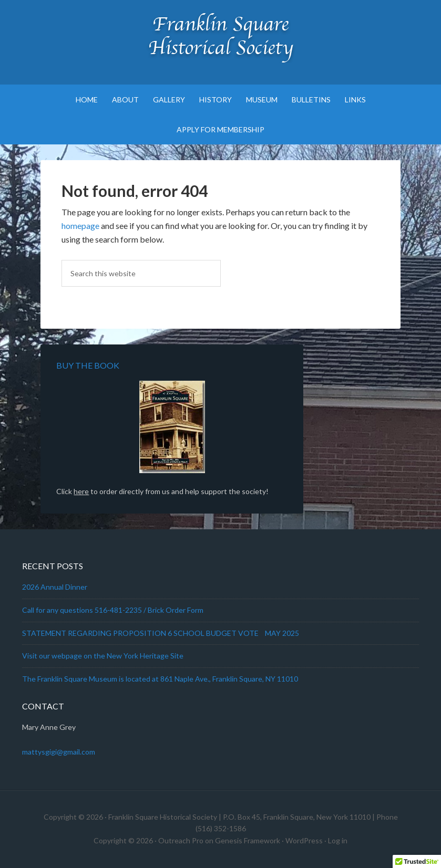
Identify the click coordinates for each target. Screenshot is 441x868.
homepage (80, 226)
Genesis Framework (248, 840)
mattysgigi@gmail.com (59, 752)
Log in (338, 840)
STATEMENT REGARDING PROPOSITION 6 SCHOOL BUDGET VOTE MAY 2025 (161, 633)
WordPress (304, 840)
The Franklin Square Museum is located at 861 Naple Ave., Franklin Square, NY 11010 (160, 679)
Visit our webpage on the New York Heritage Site (103, 656)
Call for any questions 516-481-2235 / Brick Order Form (113, 610)
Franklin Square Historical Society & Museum (221, 37)
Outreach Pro (181, 840)
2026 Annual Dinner (55, 587)
